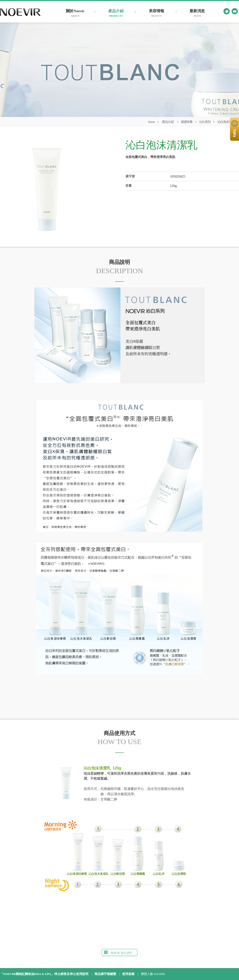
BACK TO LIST (118, 953)
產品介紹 (116, 13)
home (227, 11)
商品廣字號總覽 (105, 974)
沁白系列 (205, 122)
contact (235, 11)
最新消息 (197, 13)
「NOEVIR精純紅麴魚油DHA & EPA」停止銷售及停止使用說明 (44, 974)
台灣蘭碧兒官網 (20, 12)
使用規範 (128, 974)
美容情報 (157, 13)
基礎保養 (187, 122)
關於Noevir (75, 13)
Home (151, 122)
